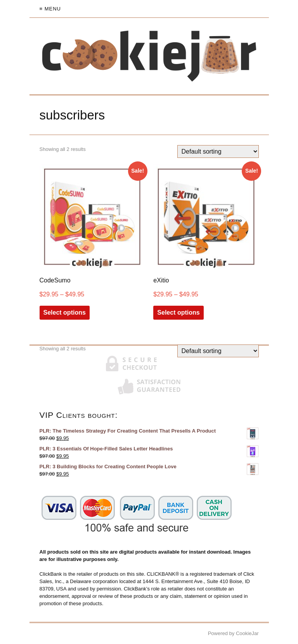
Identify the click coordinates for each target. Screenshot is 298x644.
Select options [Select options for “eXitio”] (178, 312)
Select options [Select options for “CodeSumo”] (65, 312)
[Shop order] (218, 151)
